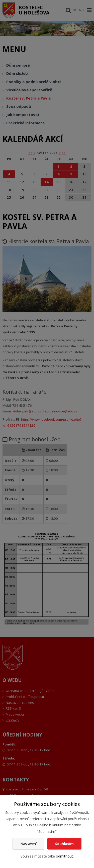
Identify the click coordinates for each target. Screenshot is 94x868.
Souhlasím (64, 844)
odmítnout (64, 856)
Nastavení (28, 844)
